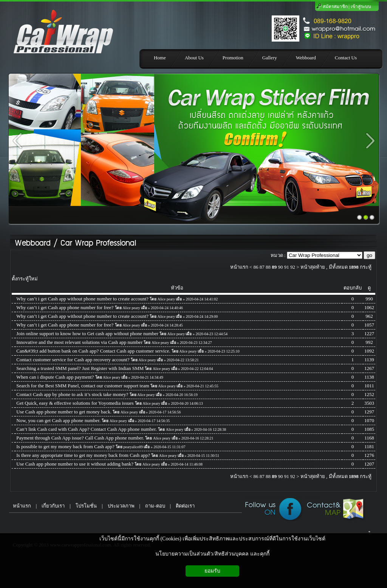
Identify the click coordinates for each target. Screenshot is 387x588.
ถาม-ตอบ (155, 506)
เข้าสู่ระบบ (361, 6)
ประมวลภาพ (121, 506)
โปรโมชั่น (86, 506)
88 (268, 267)
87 (262, 267)
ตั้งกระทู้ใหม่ (25, 279)
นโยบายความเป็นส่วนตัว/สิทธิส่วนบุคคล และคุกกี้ (212, 554)
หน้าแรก (239, 267)
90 (280, 267)
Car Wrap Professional (98, 243)
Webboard (33, 243)
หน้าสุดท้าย (313, 267)
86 (256, 267)
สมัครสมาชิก (335, 6)
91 (287, 267)
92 (293, 267)
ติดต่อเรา (185, 506)
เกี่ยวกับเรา (53, 506)
